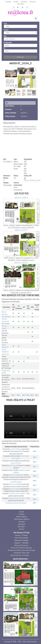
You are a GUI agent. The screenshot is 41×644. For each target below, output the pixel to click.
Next (34, 77)
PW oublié (20, 4)
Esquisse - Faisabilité (21, 543)
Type (5, 24)
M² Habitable (8, 43)
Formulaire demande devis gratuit (16, 503)
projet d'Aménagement (16, 475)
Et (5, 48)
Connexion (24, 2)
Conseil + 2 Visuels (21, 535)
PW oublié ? (22, 527)
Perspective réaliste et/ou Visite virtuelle (21, 550)
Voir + (13, 395)
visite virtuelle (13, 465)
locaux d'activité (16, 463)
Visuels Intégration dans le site (5, 352)
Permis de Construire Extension (21, 548)
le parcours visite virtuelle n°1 (18, 493)
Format (6, 30)
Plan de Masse (6, 317)
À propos (8, 2)
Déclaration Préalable (21, 540)
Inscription (22, 524)
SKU (5, 36)
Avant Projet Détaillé (21, 538)
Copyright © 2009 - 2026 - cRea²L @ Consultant (21, 642)
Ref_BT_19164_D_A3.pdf (32, 180)
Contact (16, 2)
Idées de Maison (22, 517)
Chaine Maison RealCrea (22, 519)
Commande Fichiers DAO (21, 553)
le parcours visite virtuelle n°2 (18, 498)
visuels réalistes (16, 449)
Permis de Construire (21, 545)
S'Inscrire (33, 2)
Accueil (22, 512)
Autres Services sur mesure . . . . (21, 555)
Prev (7, 92)
